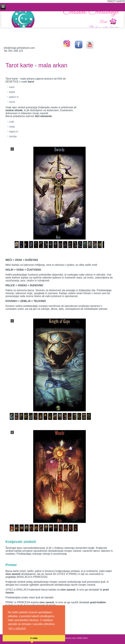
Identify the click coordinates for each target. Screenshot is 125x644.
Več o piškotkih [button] (17, 628)
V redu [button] (34, 638)
